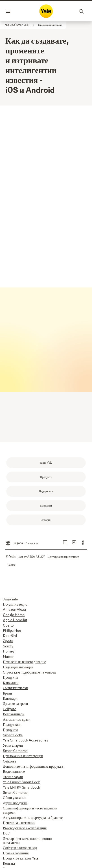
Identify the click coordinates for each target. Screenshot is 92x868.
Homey (9, 651)
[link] (20, 25)
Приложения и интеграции (23, 756)
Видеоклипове (14, 771)
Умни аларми (13, 745)
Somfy (8, 646)
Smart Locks (13, 735)
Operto (8, 625)
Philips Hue (12, 630)
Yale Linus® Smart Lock (21, 782)
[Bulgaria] (22, 541)
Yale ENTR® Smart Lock (21, 787)
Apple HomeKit (15, 620)
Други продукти (15, 803)
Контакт (9, 863)
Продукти (10, 677)
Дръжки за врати (15, 703)
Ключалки (11, 683)
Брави (7, 693)
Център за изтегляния (19, 823)
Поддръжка (12, 724)
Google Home (14, 615)
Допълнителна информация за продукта (33, 766)
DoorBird (10, 636)
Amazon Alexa (14, 609)
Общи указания (15, 798)
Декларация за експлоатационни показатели (27, 841)
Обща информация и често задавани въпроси (30, 810)
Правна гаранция (16, 853)
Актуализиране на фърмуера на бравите (33, 817)
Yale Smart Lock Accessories (26, 740)
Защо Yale (10, 599)
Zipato (8, 641)
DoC (6, 833)
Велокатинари (14, 714)
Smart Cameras (15, 751)
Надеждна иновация (18, 667)
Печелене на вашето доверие (24, 662)
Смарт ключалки (15, 688)
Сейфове (10, 709)
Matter (8, 657)
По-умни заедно (15, 604)
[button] (50, 25)
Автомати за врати (17, 719)
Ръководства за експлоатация (25, 828)
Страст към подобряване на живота (29, 672)
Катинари (10, 698)
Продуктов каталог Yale (21, 858)
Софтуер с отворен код (20, 848)
